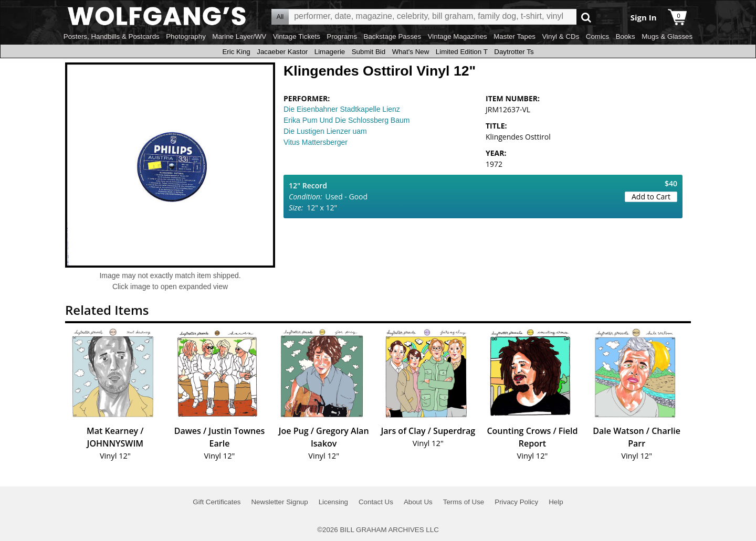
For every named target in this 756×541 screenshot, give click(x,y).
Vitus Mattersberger (316, 142)
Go (586, 17)
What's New (411, 52)
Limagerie (330, 52)
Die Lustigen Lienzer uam (325, 131)
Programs (342, 36)
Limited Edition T (462, 52)
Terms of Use (464, 502)
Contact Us (376, 502)
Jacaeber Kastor (282, 52)
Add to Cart (651, 197)
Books (626, 36)
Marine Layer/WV (239, 36)
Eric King (236, 52)
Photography (186, 36)
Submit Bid (369, 52)
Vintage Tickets (297, 36)
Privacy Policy (516, 502)
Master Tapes (514, 36)
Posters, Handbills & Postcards (112, 36)
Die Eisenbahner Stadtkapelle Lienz (342, 109)
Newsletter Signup (279, 502)
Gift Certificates (217, 502)
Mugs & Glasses (667, 36)
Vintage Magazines (458, 36)
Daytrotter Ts (514, 52)
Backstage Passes (393, 36)
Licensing (333, 502)
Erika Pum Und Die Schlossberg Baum (346, 120)
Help (556, 502)
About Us (418, 502)
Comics (597, 36)
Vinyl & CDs (560, 36)
